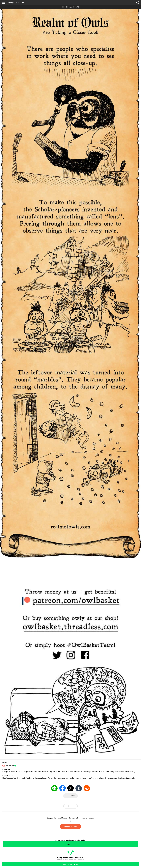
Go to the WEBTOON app (70, 864)
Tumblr (79, 788)
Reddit (87, 788)
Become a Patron (71, 827)
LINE (54, 788)
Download (70, 844)
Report (70, 806)
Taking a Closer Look (16, 3)
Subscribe (71, 796)
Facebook (62, 788)
